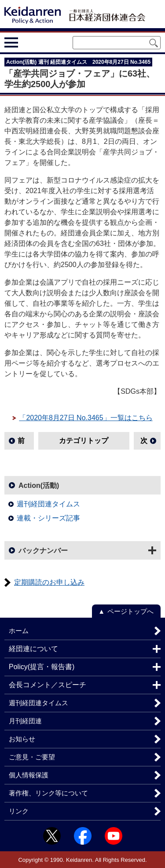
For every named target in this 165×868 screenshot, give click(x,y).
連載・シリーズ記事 (48, 518)
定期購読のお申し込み (49, 582)
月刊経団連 (25, 721)
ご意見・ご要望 (32, 757)
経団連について (33, 649)
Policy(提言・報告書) (42, 667)
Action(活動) (39, 485)
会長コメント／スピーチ (48, 685)
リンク (19, 811)
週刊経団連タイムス (48, 504)
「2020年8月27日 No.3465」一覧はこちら (86, 418)
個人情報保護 (29, 775)
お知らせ (22, 739)
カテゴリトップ (84, 441)
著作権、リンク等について (48, 793)
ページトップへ (130, 611)
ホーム (19, 631)
